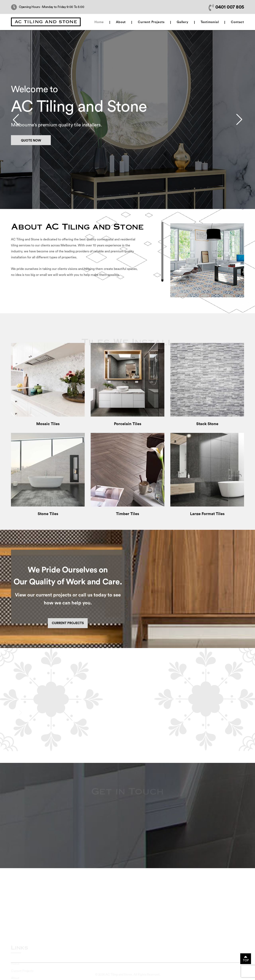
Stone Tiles (48, 514)
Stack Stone (207, 424)
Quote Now (31, 145)
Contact (237, 22)
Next (239, 120)
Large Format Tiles (207, 514)
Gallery (183, 22)
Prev (16, 120)
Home (99, 22)
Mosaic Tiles (48, 424)
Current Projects (151, 22)
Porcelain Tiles (128, 424)
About (121, 22)
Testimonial (210, 22)
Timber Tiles (127, 514)
